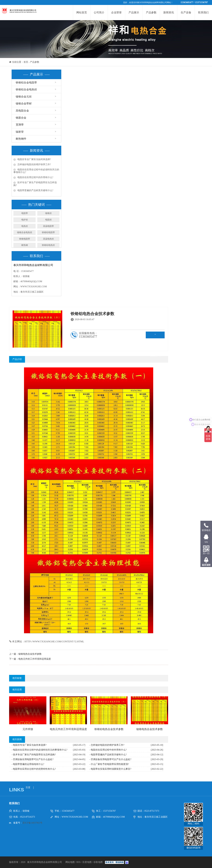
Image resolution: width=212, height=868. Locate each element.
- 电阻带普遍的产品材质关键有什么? (108, 755)
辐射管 (20, 132)
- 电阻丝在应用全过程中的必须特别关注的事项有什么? (39, 750)
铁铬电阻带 (25, 239)
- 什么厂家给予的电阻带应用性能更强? (109, 764)
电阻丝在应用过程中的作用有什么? (35, 177)
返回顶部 (206, 565)
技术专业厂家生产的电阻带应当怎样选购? (35, 184)
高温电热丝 (48, 239)
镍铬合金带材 (24, 104)
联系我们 (203, 12)
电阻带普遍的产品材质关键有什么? (35, 190)
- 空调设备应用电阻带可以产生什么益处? (32, 759)
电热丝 (25, 226)
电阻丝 (48, 220)
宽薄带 (20, 125)
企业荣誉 (116, 12)
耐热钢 (25, 245)
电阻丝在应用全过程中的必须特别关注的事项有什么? (36, 171)
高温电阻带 (48, 226)
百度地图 (87, 862)
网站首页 (82, 12)
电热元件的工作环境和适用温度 (35, 659)
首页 (26, 62)
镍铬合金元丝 (24, 97)
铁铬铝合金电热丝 (26, 89)
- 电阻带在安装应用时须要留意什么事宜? (110, 769)
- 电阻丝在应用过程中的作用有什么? (108, 750)
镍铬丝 (48, 213)
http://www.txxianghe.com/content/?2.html (54, 642)
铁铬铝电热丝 (48, 245)
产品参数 (151, 12)
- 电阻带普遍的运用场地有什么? (28, 764)
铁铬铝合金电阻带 (26, 83)
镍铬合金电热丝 (25, 232)
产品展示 (134, 12)
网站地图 (70, 862)
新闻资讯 (169, 12)
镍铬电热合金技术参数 (30, 654)
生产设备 (186, 12)
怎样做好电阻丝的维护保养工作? (34, 164)
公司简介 (99, 12)
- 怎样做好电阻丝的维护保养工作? (107, 745)
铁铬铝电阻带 (48, 232)
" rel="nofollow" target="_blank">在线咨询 (155, 336)
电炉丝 (25, 220)
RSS (78, 862)
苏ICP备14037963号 (32, 823)
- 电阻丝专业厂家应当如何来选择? (29, 745)
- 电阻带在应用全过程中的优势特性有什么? (34, 769)
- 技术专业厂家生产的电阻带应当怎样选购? (34, 755)
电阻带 (25, 213)
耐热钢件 (21, 139)
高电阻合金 (22, 111)
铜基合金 (21, 118)
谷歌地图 (98, 862)
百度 (28, 787)
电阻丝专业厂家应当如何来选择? (34, 159)
